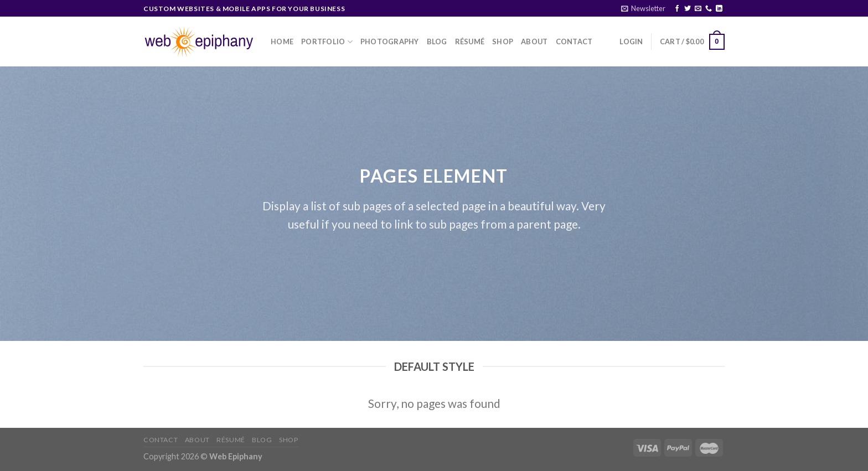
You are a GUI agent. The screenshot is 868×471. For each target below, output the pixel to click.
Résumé (470, 42)
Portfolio (327, 42)
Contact (574, 42)
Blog (437, 42)
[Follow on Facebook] (677, 9)
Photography (390, 42)
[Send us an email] (698, 9)
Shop (503, 42)
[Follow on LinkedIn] (719, 9)
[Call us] (709, 9)
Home (282, 42)
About (534, 42)
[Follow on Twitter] (688, 9)
